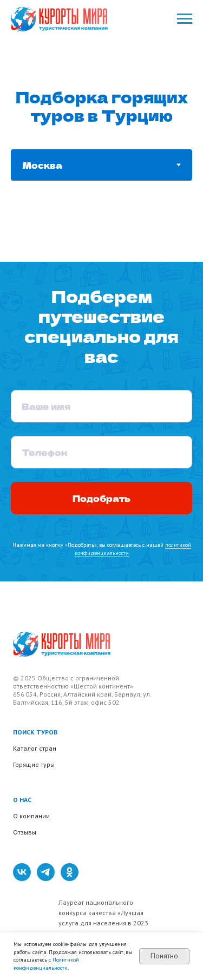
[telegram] (46, 878)
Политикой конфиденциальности (46, 964)
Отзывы (25, 832)
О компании (31, 816)
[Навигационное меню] (185, 19)
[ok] (70, 878)
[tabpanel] (101, 237)
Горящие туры (34, 764)
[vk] (22, 878)
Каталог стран (35, 748)
